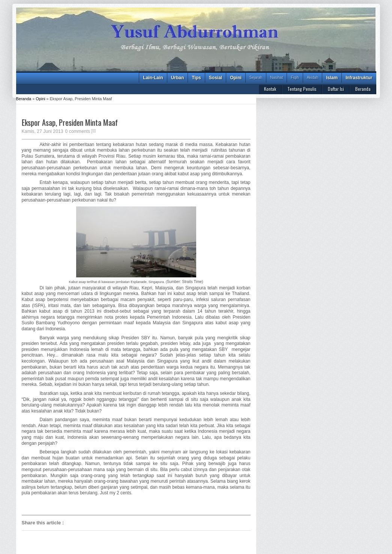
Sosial (216, 78)
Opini (236, 78)
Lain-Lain (153, 78)
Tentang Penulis (302, 89)
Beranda (363, 89)
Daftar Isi (336, 89)
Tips (196, 78)
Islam (332, 78)
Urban (178, 78)
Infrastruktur (359, 78)
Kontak (270, 89)
